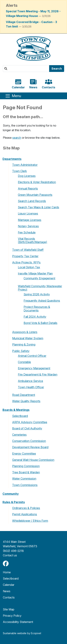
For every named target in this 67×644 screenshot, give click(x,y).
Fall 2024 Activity (35, 317)
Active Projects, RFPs (26, 262)
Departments (12, 159)
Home (7, 572)
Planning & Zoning (24, 344)
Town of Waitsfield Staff (28, 250)
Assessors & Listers (25, 332)
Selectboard (20, 416)
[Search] (26, 69)
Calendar (9, 585)
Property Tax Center (25, 256)
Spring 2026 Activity (37, 294)
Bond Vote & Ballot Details (40, 323)
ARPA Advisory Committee (30, 422)
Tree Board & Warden (26, 472)
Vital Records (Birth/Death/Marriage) (33, 240)
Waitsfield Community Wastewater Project (40, 288)
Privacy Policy (12, 616)
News (7, 591)
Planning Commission (26, 466)
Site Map (9, 609)
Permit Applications (25, 514)
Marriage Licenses (30, 220)
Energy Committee (24, 454)
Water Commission (24, 479)
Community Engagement (39, 278)
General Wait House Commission (33, 460)
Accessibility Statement (18, 622)
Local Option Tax (29, 267)
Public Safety (21, 351)
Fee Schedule (27, 232)
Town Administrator (25, 165)
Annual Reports (28, 188)
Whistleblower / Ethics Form (30, 521)
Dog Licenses (27, 176)
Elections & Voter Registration (37, 182)
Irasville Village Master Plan (35, 273)
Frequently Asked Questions (42, 301)
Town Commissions (25, 485)
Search (57, 69)
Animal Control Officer (32, 356)
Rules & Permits (14, 502)
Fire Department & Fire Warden (38, 374)
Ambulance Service (30, 381)
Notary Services (28, 226)
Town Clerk (19, 171)
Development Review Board (30, 447)
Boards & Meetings (16, 410)
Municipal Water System (28, 338)
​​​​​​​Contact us (10, 555)
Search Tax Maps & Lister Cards (39, 207)
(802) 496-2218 (13, 551)
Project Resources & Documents (37, 309)
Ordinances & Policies (26, 508)
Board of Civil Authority (27, 428)
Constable (24, 362)
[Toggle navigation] (13, 96)
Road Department (24, 395)
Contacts (9, 597)
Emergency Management (34, 368)
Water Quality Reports (26, 401)
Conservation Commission (29, 441)
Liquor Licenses (28, 213)
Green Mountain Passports (35, 195)
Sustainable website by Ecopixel (22, 633)
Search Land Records (32, 201)
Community (11, 494)
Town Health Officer (31, 387)
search (17, 138)
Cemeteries (19, 435)
